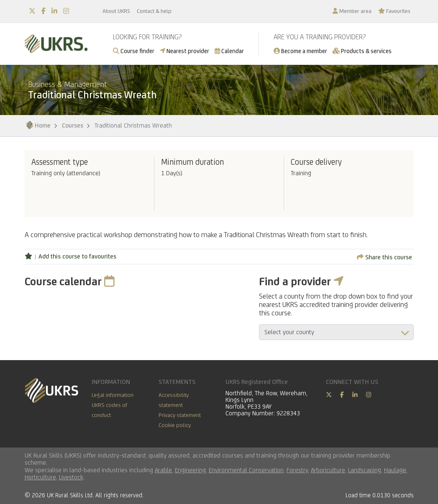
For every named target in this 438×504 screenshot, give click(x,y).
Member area (352, 11)
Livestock (71, 477)
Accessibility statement (174, 400)
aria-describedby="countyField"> (336, 332)
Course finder (134, 51)
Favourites (394, 11)
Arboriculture (328, 470)
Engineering (190, 470)
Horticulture (40, 477)
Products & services (362, 51)
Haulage (395, 470)
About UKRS (116, 11)
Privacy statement (180, 415)
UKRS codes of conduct (109, 410)
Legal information (113, 395)
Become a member (300, 51)
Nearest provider (184, 51)
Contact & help (154, 11)
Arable (163, 470)
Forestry (297, 470)
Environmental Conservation (246, 470)
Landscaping (365, 470)
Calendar (229, 51)
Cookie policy (175, 425)
